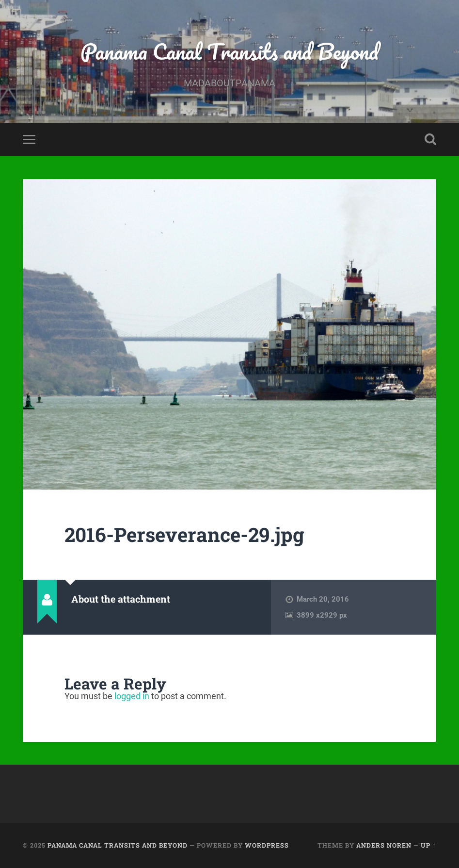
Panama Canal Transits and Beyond (229, 51)
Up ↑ (428, 845)
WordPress (267, 845)
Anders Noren (384, 845)
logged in (132, 696)
